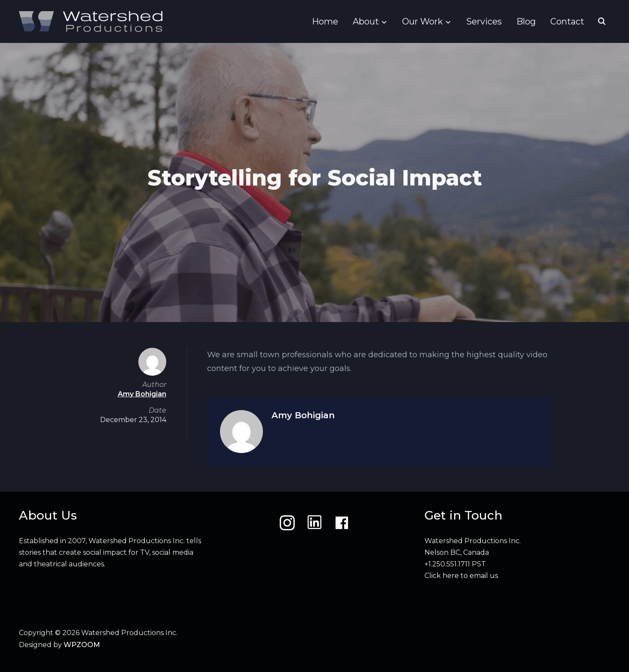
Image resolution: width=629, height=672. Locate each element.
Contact (567, 21)
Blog (526, 21)
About (366, 21)
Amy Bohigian (303, 415)
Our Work (423, 21)
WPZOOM (82, 645)
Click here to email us (461, 576)
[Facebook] (342, 523)
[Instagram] (287, 523)
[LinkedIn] (314, 523)
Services (484, 21)
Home (325, 21)
